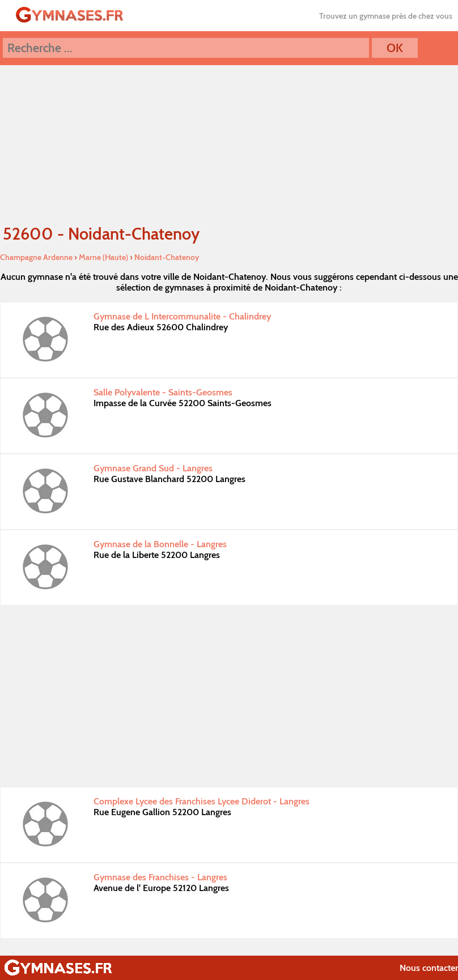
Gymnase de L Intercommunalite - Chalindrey (182, 316)
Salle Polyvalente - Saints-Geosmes (163, 392)
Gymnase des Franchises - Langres (160, 877)
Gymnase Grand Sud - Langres (153, 468)
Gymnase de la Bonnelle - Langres (160, 544)
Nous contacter (429, 968)
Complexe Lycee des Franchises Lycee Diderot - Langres (202, 801)
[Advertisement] (229, 696)
